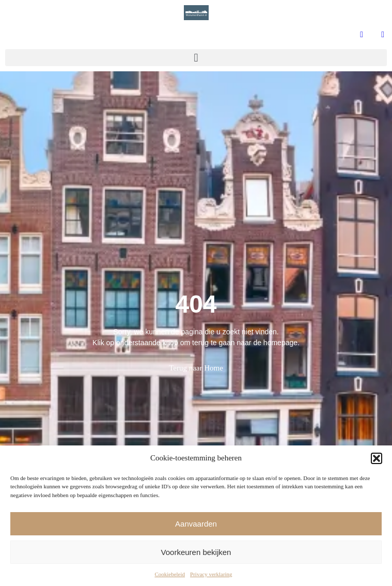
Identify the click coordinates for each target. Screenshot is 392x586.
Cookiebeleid (170, 574)
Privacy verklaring (211, 574)
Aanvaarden (196, 524)
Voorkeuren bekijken (196, 552)
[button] (377, 458)
